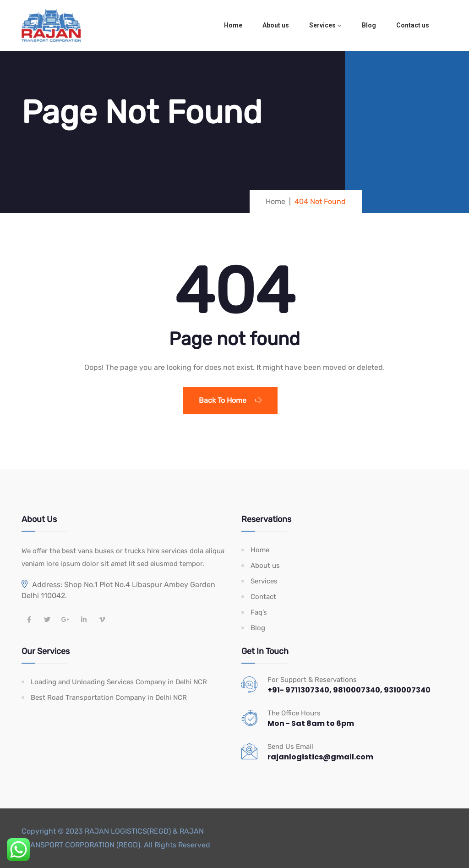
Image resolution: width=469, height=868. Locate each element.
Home (233, 25)
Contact (263, 597)
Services (322, 25)
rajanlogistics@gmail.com (320, 757)
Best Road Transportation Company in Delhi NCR (109, 698)
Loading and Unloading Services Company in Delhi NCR (119, 682)
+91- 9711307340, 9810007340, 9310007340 (349, 690)
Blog (369, 25)
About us (276, 25)
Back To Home (230, 400)
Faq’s (259, 612)
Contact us (413, 25)
